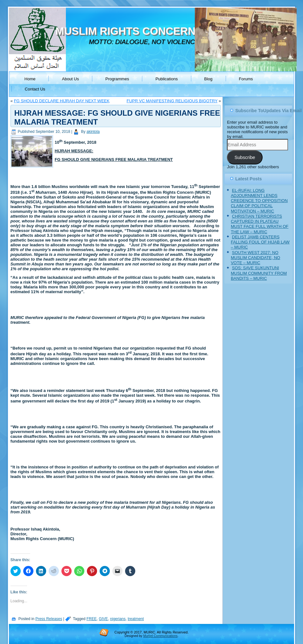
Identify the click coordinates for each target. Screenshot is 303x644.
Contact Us (35, 89)
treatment (136, 619)
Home (30, 79)
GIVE (103, 619)
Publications (166, 79)
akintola (93, 132)
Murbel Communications (160, 636)
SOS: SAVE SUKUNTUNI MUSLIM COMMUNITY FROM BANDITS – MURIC (259, 273)
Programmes (117, 79)
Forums (246, 79)
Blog (208, 79)
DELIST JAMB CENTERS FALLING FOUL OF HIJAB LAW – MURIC (260, 242)
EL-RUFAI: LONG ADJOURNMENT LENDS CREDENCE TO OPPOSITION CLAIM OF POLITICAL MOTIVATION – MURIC (259, 201)
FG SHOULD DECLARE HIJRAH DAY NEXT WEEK (62, 101)
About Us (70, 79)
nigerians (118, 619)
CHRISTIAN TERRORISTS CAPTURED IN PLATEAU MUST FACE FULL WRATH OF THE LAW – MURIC (260, 224)
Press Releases (49, 619)
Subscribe (245, 157)
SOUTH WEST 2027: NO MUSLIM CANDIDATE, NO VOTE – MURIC (255, 258)
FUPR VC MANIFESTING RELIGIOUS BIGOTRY (172, 101)
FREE (92, 619)
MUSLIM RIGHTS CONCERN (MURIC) (148, 31)
